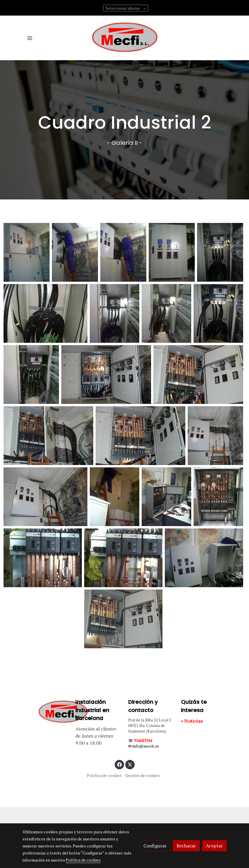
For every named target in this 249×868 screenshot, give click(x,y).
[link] (125, 38)
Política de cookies (104, 775)
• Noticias (192, 721)
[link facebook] (119, 764)
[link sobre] (45, 712)
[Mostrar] (27, 252)
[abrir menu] (30, 38)
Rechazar (186, 846)
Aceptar (214, 846)
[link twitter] (130, 764)
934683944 (143, 741)
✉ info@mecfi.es (144, 746)
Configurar (155, 846)
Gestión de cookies (143, 775)
